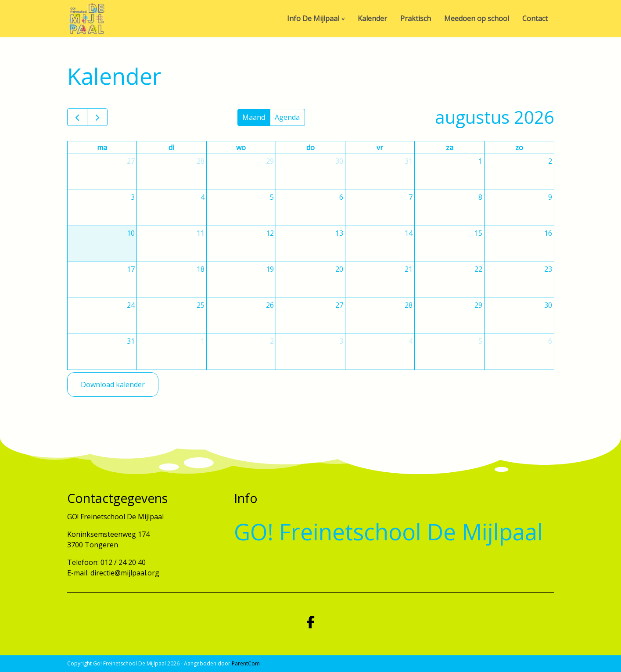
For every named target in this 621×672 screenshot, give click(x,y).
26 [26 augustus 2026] (270, 305)
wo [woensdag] (241, 147)
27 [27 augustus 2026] (339, 305)
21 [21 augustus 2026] (409, 269)
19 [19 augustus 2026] (270, 269)
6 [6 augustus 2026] (341, 197)
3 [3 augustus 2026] (133, 197)
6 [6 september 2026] (550, 341)
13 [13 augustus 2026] (339, 233)
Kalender (372, 18)
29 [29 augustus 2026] (478, 305)
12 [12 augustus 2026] (270, 233)
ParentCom (246, 663)
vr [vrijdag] (380, 147)
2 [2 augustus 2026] (550, 161)
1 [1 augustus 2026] (480, 161)
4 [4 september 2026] (411, 341)
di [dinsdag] (171, 147)
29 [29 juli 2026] (270, 161)
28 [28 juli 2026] (201, 161)
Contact (535, 18)
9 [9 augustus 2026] (550, 197)
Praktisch (416, 18)
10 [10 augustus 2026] (131, 233)
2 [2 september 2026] (272, 341)
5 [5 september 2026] (480, 341)
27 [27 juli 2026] (131, 161)
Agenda (287, 117)
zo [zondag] (519, 147)
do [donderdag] (310, 147)
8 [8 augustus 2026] (480, 197)
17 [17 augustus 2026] (131, 269)
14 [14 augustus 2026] (409, 233)
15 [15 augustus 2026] (478, 233)
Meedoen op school (477, 18)
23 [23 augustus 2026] (548, 269)
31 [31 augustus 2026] (131, 341)
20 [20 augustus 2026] (339, 269)
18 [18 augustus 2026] (201, 269)
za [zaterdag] (450, 147)
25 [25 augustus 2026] (201, 305)
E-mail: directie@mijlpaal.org (113, 573)
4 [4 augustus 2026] (203, 197)
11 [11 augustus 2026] (201, 233)
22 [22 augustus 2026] (478, 269)
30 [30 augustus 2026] (548, 305)
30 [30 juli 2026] (339, 161)
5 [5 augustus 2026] (272, 197)
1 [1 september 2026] (203, 341)
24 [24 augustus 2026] (131, 305)
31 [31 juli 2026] (409, 161)
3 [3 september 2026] (341, 341)
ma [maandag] (102, 147)
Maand (254, 117)
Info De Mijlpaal (313, 18)
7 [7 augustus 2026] (411, 197)
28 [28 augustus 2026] (409, 305)
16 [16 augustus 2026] (548, 233)
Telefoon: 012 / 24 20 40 (106, 562)
